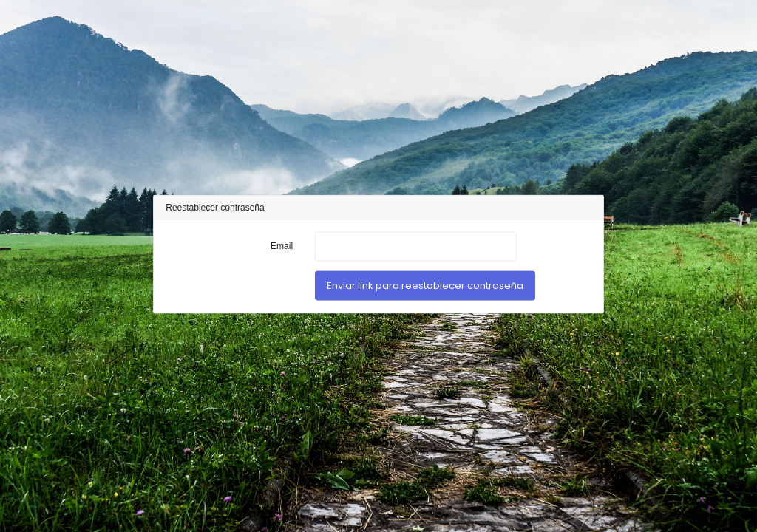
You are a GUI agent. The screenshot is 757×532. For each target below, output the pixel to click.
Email (282, 245)
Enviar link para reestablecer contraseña (425, 286)
